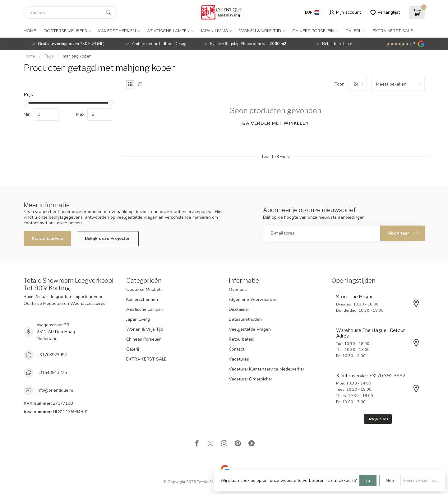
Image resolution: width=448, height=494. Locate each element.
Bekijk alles (378, 419)
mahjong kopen (77, 56)
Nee (390, 480)
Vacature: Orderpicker (251, 379)
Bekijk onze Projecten (108, 238)
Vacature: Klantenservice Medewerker (267, 369)
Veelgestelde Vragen (250, 329)
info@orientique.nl (55, 390)
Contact (237, 349)
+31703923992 (52, 355)
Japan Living (214, 31)
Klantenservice (47, 238)
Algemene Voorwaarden (253, 299)
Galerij (353, 31)
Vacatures (239, 359)
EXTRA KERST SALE (393, 31)
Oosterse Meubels (65, 31)
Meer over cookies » (421, 480)
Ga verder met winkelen (275, 123)
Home (30, 31)
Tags (49, 56)
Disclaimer (239, 309)
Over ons (238, 289)
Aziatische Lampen (168, 31)
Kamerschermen (117, 31)
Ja (368, 480)
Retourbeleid (242, 339)
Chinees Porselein (313, 31)
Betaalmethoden (245, 319)
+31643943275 (52, 373)
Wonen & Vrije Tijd (260, 31)
